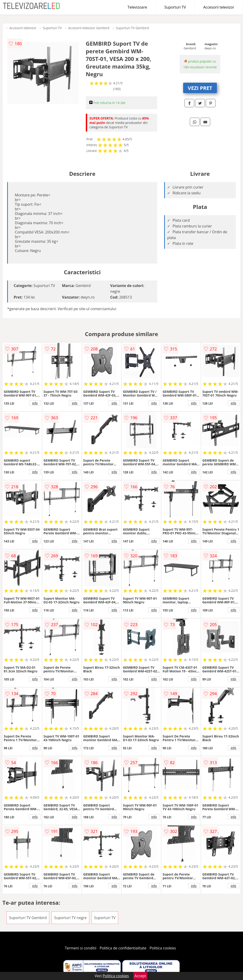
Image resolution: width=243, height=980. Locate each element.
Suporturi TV (175, 7)
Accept (140, 976)
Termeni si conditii (81, 948)
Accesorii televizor (219, 7)
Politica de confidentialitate (123, 948)
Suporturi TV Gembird (132, 28)
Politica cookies (163, 948)
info (35, 403)
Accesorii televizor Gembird (89, 28)
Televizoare (137, 7)
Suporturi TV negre (70, 918)
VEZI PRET (200, 88)
